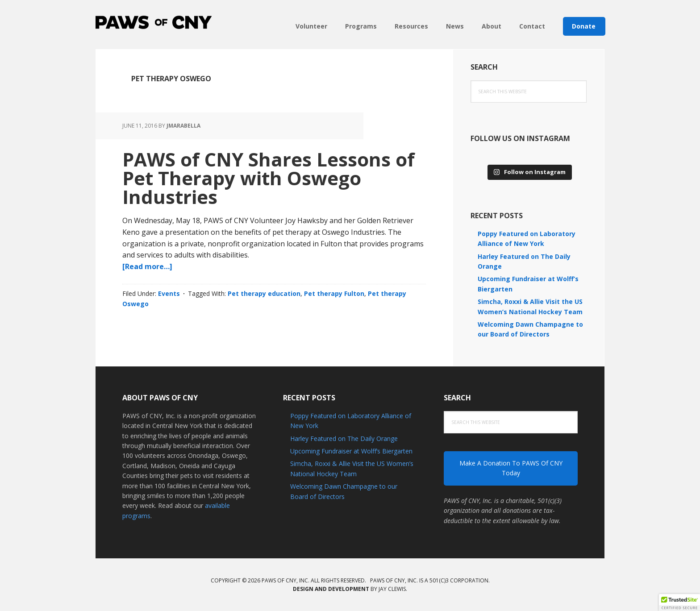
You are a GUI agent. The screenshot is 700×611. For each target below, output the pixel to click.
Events (169, 293)
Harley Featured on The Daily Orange (344, 439)
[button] (679, 603)
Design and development (331, 589)
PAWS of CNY (154, 22)
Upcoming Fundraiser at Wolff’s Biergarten (351, 451)
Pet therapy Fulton (334, 293)
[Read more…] (147, 266)
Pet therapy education (264, 293)
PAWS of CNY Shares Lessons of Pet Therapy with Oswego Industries (269, 178)
